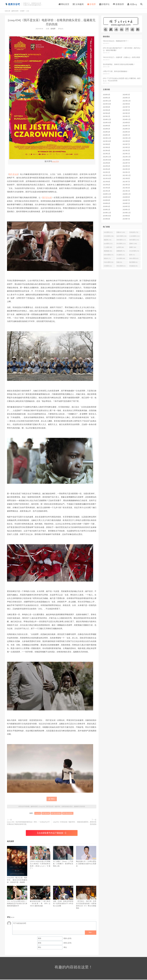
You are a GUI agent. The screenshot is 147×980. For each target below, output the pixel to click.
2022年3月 (126, 169)
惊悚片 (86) (133, 247)
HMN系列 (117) (121, 240)
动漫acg (132, 4)
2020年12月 (107, 194)
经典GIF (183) (121, 232)
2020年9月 (126, 197)
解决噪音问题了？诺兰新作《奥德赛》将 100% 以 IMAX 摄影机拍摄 (40, 904)
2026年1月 (126, 98)
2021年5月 (126, 185)
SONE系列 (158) (109, 236)
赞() (52, 799)
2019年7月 (126, 219)
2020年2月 (107, 210)
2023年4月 (107, 151)
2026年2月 (107, 98)
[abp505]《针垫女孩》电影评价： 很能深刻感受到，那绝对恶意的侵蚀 (75, 823)
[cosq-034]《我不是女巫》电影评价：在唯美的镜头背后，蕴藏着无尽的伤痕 (62, 806)
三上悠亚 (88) (108, 247)
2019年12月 (107, 213)
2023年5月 (126, 147)
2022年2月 (107, 172)
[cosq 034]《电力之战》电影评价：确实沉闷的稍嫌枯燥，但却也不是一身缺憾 (17, 880)
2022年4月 (107, 169)
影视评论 (104, 4)
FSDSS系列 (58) (109, 262)
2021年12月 (107, 175)
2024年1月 (126, 135)
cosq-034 (55, 161)
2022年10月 (107, 160)
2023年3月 (126, 151)
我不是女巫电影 (56, 813)
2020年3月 (126, 206)
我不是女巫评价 (68, 813)
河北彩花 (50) (133, 266)
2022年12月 (107, 157)
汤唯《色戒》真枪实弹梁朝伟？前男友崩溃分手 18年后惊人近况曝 (63, 904)
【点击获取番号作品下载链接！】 (52, 833)
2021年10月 (107, 179)
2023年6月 (107, 147)
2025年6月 (107, 110)
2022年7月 (126, 163)
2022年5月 (126, 166)
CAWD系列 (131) (134, 236)
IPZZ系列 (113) (121, 244)
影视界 (91, 4)
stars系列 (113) (108, 244)
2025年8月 (107, 107)
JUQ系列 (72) (121, 255)
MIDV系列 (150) (121, 236)
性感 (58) (119, 262)
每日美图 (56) (133, 262)
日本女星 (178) (134, 232)
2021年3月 (126, 188)
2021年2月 (107, 191)
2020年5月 (126, 203)
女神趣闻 (78, 4)
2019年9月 (126, 216)
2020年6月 (107, 203)
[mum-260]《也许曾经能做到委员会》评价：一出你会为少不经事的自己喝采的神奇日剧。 (28, 823)
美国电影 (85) (108, 251)
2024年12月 (107, 119)
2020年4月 (107, 206)
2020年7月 (126, 200)
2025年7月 (126, 107)
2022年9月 (126, 160)
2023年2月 (107, 154)
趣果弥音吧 (13, 4)
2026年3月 (126, 95)
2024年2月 (107, 135)
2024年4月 (107, 132)
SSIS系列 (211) (108, 232)
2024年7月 (126, 126)
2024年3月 (126, 132)
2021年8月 (107, 182)
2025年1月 (126, 116)
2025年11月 (127, 101)
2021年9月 (126, 179)
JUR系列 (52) (108, 266)
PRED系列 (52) (121, 266)
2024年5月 (126, 129)
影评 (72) (132, 255)
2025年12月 (107, 101)
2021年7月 (126, 182)
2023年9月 (126, 141)
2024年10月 (107, 123)
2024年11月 (127, 119)
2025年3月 (126, 113)
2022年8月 (107, 163)
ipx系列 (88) (120, 247)
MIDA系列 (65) (134, 258)
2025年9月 (126, 104)
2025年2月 (107, 116)
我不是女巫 (13, 174)
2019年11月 (127, 213)
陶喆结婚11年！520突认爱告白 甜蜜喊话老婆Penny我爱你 (86, 864)
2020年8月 (107, 200)
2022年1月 (126, 172)
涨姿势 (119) (108, 240)
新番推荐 (118, 4)
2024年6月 (107, 129)
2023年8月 (107, 144)
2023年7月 (126, 144)
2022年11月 (127, 157)
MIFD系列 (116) (134, 240)
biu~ (90, 932)
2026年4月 (107, 95)
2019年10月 (107, 216)
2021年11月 (127, 175)
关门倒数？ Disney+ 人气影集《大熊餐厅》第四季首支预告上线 (63, 864)
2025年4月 (107, 113)
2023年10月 (107, 141)
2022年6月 (107, 166)
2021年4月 (107, 188)
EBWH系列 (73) (109, 255)
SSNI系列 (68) (121, 258)
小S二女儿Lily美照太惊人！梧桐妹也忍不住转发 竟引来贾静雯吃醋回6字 (17, 904)
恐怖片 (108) (133, 244)
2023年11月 (127, 138)
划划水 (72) (107, 258)
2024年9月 (126, 123)
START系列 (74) (134, 251)
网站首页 (64, 4)
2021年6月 (107, 185)
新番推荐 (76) (121, 251)
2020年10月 (107, 197)
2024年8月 (107, 126)
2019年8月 (107, 219)
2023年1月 (126, 154)
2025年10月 (107, 104)
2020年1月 (126, 210)
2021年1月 (126, 191)
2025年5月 (126, 110)
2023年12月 (107, 138)
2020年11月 (127, 194)
